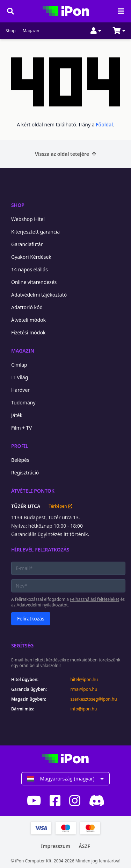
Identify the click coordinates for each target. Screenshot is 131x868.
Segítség (23, 645)
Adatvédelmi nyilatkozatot (42, 605)
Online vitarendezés (34, 282)
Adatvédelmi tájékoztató (39, 295)
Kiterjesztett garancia (35, 232)
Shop (11, 31)
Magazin (31, 31)
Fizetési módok (28, 332)
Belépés (20, 460)
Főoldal (104, 124)
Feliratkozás (31, 619)
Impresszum (56, 846)
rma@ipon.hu (84, 689)
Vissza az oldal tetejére (65, 154)
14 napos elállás (30, 269)
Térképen (60, 506)
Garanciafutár (27, 244)
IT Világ (20, 377)
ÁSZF (84, 846)
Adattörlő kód (27, 307)
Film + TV (21, 428)
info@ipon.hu (84, 709)
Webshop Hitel (28, 219)
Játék (17, 415)
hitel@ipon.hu (84, 680)
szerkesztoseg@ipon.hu (94, 699)
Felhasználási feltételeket (94, 599)
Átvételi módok (28, 320)
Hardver (20, 390)
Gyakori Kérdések (31, 257)
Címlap (19, 365)
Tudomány (23, 402)
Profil (20, 446)
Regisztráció (25, 473)
